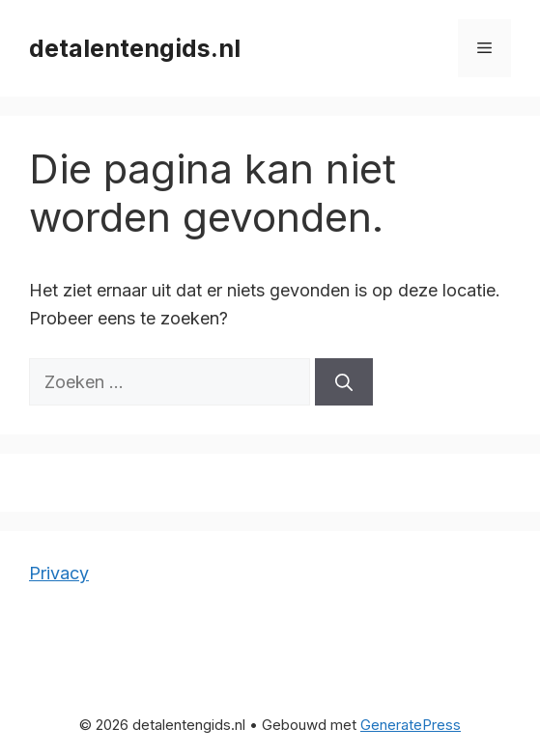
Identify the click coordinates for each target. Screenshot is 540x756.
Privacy (59, 573)
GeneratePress (411, 725)
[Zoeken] (344, 382)
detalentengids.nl (135, 48)
